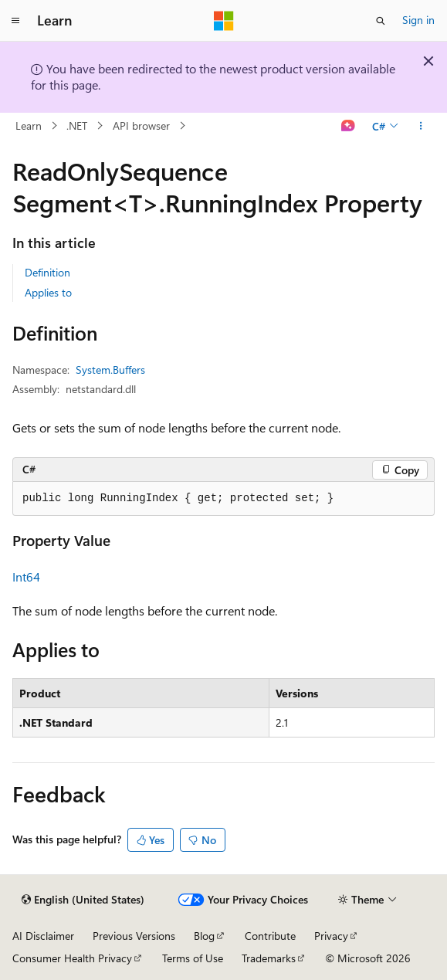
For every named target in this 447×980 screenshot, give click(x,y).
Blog (204, 936)
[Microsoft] (224, 21)
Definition (47, 272)
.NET (77, 125)
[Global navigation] (15, 21)
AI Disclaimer (43, 936)
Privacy (331, 936)
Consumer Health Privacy (72, 958)
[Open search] (381, 21)
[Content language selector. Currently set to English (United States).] (83, 900)
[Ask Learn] (349, 126)
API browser (141, 125)
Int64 (26, 576)
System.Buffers (110, 370)
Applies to (48, 292)
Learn (29, 125)
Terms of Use (193, 958)
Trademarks (269, 958)
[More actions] (421, 126)
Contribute (270, 936)
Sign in (418, 20)
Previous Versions (134, 936)
